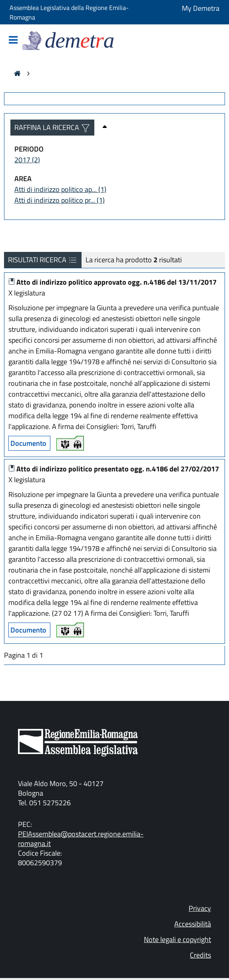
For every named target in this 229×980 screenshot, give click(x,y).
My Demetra (201, 8)
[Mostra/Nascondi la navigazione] (13, 41)
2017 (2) (27, 160)
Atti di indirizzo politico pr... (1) (60, 200)
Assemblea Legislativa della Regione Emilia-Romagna (69, 12)
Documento (28, 443)
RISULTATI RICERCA (43, 260)
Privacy (200, 908)
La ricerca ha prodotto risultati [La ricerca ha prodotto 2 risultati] (134, 260)
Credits (200, 955)
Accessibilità (193, 924)
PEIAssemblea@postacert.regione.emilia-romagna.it (81, 839)
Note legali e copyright (177, 939)
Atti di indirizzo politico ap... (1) (60, 189)
